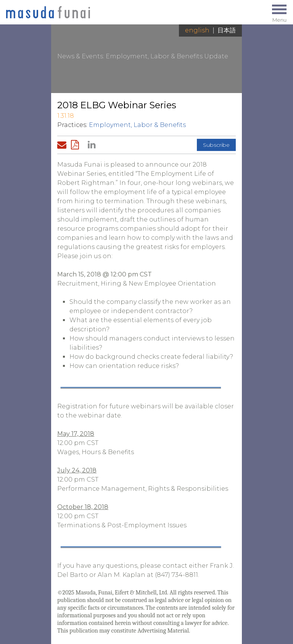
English (197, 30)
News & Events (80, 56)
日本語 (227, 30)
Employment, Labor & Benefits (137, 125)
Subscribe (216, 145)
